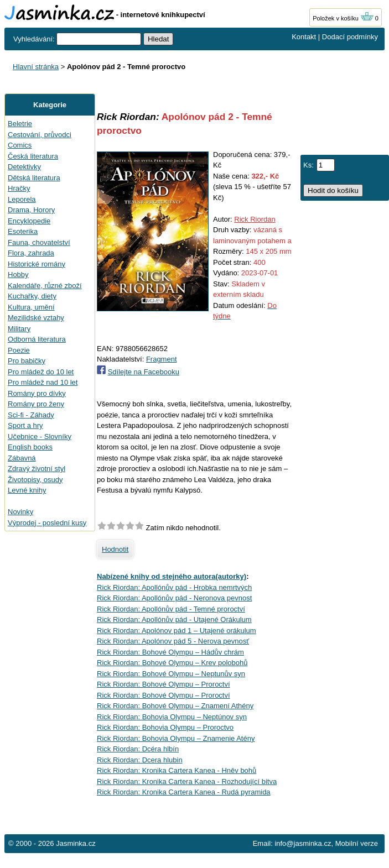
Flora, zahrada (31, 253)
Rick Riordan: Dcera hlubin (140, 760)
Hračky (19, 188)
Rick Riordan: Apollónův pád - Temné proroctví (171, 609)
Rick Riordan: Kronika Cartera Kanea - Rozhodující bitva (187, 781)
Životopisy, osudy (35, 480)
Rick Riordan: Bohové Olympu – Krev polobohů (172, 663)
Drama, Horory (31, 210)
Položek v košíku (343, 18)
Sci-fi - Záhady (31, 415)
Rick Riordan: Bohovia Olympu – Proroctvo (165, 727)
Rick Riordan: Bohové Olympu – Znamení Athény (175, 706)
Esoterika (23, 231)
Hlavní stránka (36, 67)
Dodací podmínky (350, 37)
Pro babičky (27, 361)
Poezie (19, 350)
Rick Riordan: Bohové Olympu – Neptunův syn (171, 674)
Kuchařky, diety (32, 296)
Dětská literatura (34, 178)
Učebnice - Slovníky (40, 436)
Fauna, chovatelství (39, 242)
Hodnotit (115, 549)
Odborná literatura (37, 339)
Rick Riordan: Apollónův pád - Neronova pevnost (174, 598)
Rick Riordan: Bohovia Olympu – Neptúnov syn (172, 717)
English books (30, 447)
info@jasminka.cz (303, 843)
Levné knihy (27, 490)
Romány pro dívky (37, 393)
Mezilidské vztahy (36, 318)
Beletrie (20, 124)
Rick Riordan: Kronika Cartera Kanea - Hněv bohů (177, 770)
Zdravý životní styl (37, 469)
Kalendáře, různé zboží (45, 286)
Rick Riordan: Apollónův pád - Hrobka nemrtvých (174, 587)
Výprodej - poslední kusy (47, 523)
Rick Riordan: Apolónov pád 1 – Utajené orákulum (177, 631)
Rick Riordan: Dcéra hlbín (138, 749)
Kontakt (304, 37)
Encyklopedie (29, 221)
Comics (20, 145)
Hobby (18, 274)
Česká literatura (33, 156)
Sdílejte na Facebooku (144, 372)
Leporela (22, 199)
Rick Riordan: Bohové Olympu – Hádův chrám (170, 652)
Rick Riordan (255, 219)
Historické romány (37, 264)
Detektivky (24, 167)
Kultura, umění (31, 307)
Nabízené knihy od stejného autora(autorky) (172, 576)
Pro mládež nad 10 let (43, 382)
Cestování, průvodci (40, 135)
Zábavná (22, 458)
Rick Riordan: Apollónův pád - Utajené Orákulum (174, 619)
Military (19, 329)
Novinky (20, 512)
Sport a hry (25, 425)
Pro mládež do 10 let (41, 372)
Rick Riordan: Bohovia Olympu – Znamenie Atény (176, 738)
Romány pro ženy (36, 404)
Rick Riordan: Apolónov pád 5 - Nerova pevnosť (173, 641)
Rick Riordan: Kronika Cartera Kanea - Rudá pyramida (184, 792)
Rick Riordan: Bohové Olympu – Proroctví (164, 684)
